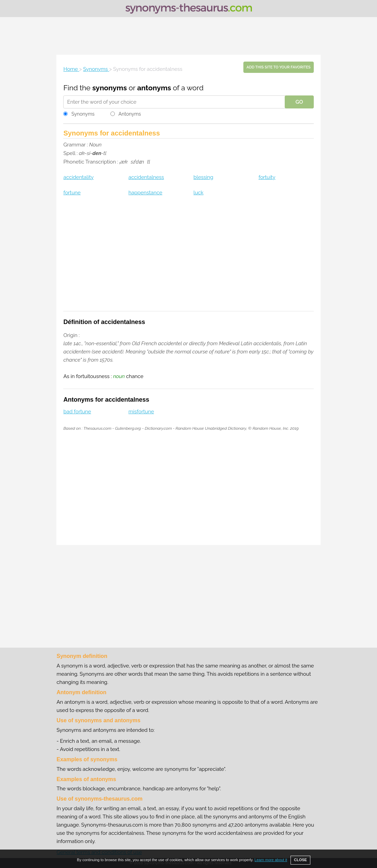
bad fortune (77, 412)
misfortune (141, 412)
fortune (72, 193)
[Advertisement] (189, 36)
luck (198, 193)
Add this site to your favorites (278, 67)
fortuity (267, 177)
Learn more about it (271, 860)
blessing (203, 177)
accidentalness (146, 177)
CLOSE (300, 860)
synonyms (110, 88)
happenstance (145, 193)
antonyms (154, 88)
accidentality (78, 177)
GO (299, 102)
